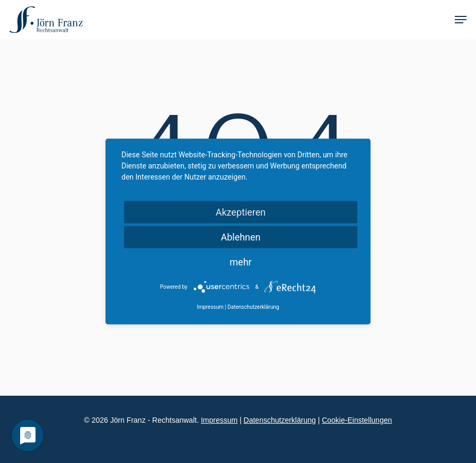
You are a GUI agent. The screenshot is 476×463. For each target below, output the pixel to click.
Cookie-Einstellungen (357, 420)
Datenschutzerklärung (280, 420)
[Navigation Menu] (461, 20)
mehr (240, 262)
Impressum (219, 420)
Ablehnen (240, 237)
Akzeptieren (241, 212)
